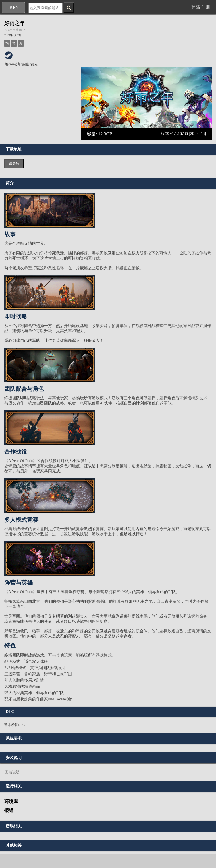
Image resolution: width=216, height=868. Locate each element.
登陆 (196, 7)
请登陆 (14, 164)
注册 (206, 7)
